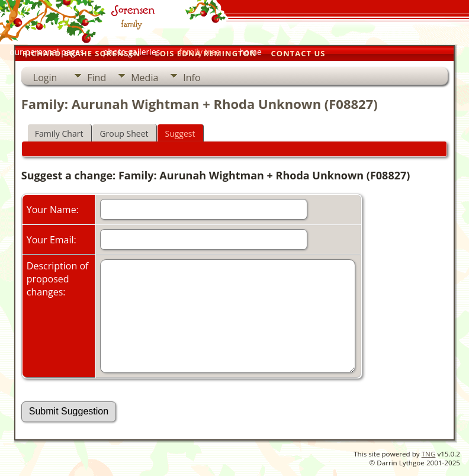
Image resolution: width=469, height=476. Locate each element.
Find (97, 78)
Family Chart (59, 134)
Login (45, 78)
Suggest (180, 134)
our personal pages (47, 52)
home (250, 52)
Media (144, 78)
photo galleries (132, 52)
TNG (429, 454)
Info (192, 78)
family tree (200, 52)
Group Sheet (124, 134)
